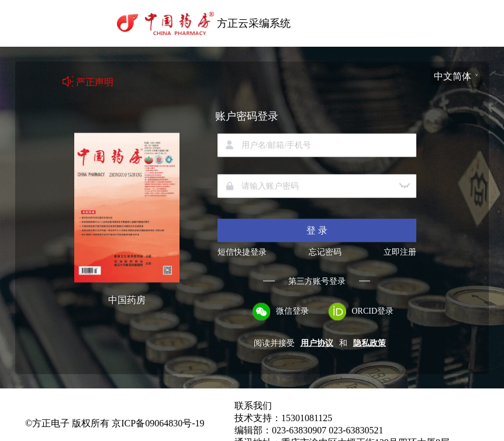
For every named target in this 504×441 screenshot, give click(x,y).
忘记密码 (325, 252)
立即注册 (400, 252)
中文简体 (453, 76)
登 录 (317, 230)
